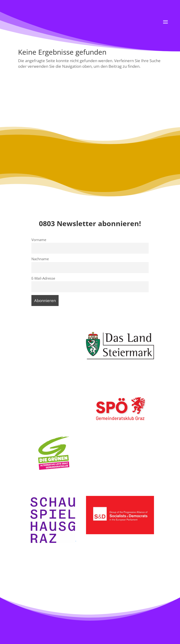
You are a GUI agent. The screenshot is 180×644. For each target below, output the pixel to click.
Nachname (40, 259)
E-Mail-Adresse (43, 278)
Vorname (39, 240)
